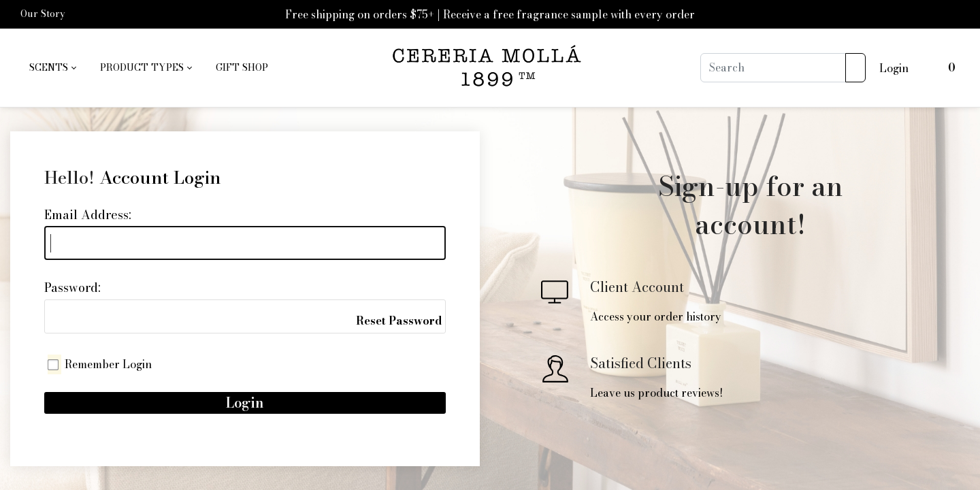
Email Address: (88, 215)
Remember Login (108, 364)
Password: (72, 288)
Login (894, 68)
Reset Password (399, 321)
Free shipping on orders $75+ (360, 14)
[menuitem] (52, 68)
